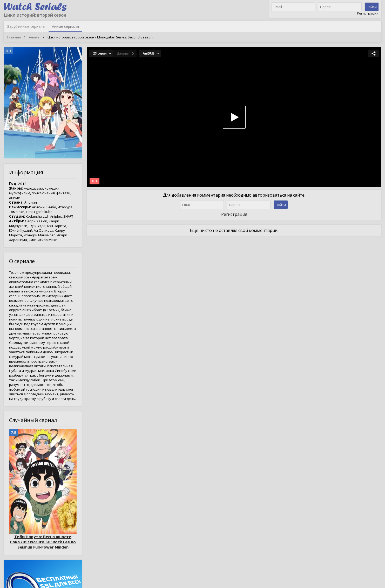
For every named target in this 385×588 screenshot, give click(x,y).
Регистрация (368, 13)
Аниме (34, 37)
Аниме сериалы (65, 26)
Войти (372, 7)
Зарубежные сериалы (26, 26)
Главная (14, 37)
